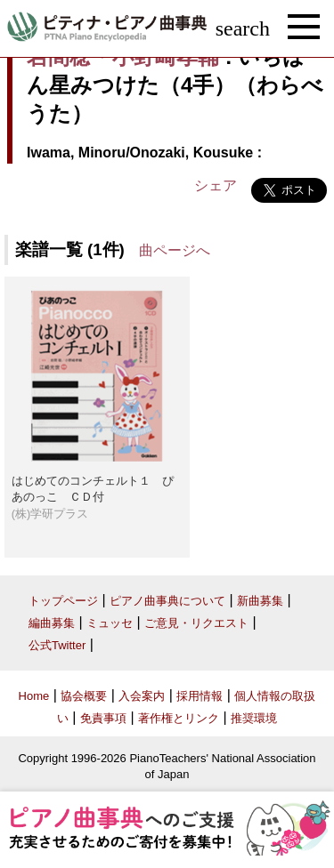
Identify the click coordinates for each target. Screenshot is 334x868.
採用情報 (200, 696)
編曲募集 (52, 623)
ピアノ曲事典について (167, 601)
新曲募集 (260, 601)
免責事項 (103, 718)
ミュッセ (110, 623)
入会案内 (142, 696)
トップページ (63, 601)
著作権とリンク (179, 718)
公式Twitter (57, 645)
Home (34, 696)
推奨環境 (254, 718)
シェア (216, 185)
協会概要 (84, 696)
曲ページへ (175, 250)
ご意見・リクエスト (196, 623)
